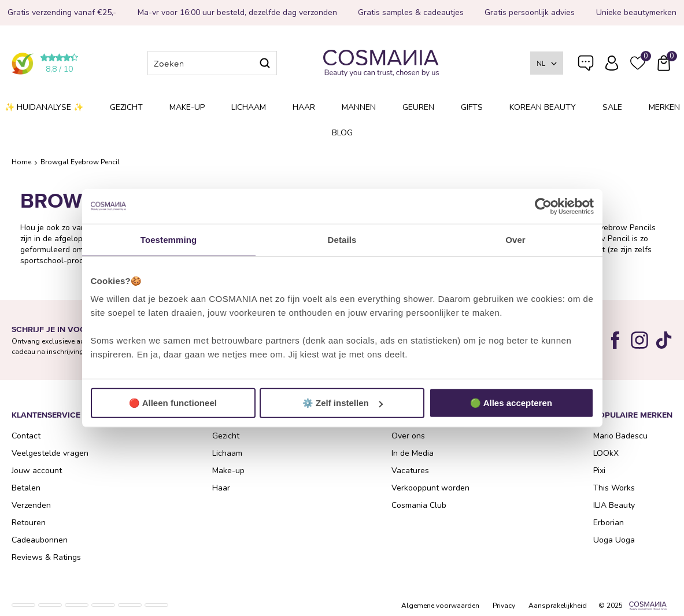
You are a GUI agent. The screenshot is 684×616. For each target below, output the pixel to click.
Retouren (29, 523)
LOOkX (606, 453)
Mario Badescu (620, 436)
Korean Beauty (543, 107)
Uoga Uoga (614, 540)
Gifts (472, 107)
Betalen (26, 488)
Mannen (359, 107)
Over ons (408, 436)
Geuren (418, 107)
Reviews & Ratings (46, 557)
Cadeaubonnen (40, 540)
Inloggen (612, 63)
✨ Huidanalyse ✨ (44, 107)
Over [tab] (515, 239)
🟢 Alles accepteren (511, 403)
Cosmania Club (419, 505)
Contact (26, 436)
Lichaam (249, 107)
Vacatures (410, 471)
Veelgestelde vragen (586, 65)
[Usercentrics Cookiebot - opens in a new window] (543, 206)
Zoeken (265, 63)
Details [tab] (342, 239)
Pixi (599, 471)
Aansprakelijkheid (558, 606)
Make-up (187, 107)
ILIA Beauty (614, 505)
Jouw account (37, 471)
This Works (614, 488)
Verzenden (31, 505)
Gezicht (126, 107)
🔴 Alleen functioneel (173, 403)
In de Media (413, 453)
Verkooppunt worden (430, 488)
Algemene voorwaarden (440, 606)
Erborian (609, 523)
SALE (612, 107)
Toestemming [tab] (169, 239)
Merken (664, 107)
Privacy (504, 606)
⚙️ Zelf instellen (343, 403)
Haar (304, 107)
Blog (342, 133)
